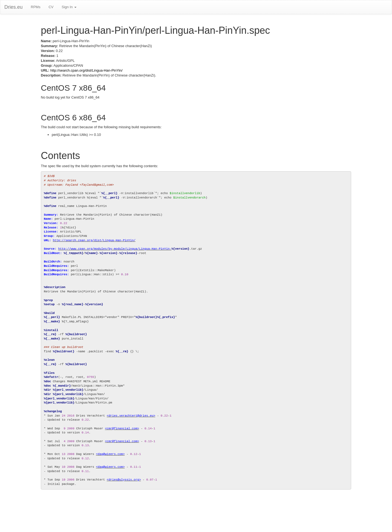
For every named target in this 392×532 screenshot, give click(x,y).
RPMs (36, 7)
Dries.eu (13, 7)
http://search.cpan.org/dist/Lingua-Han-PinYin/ (86, 70)
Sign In (69, 7)
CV (51, 7)
